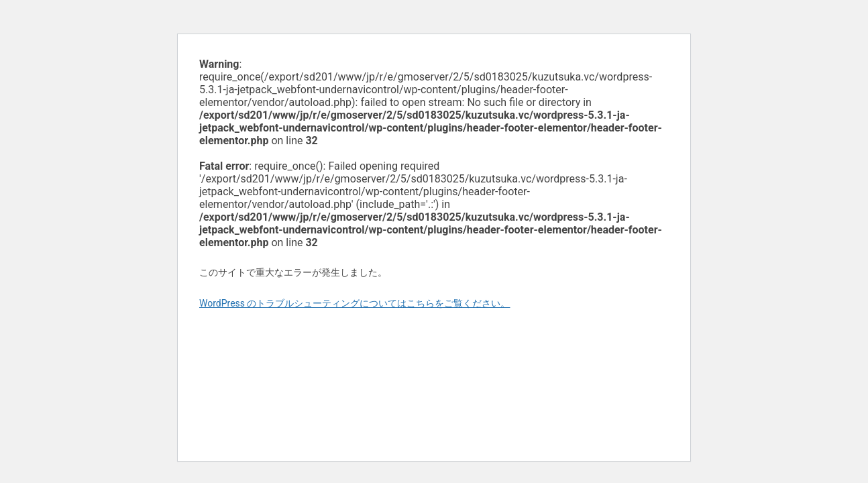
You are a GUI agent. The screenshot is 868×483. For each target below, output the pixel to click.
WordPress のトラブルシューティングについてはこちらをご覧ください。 (355, 303)
